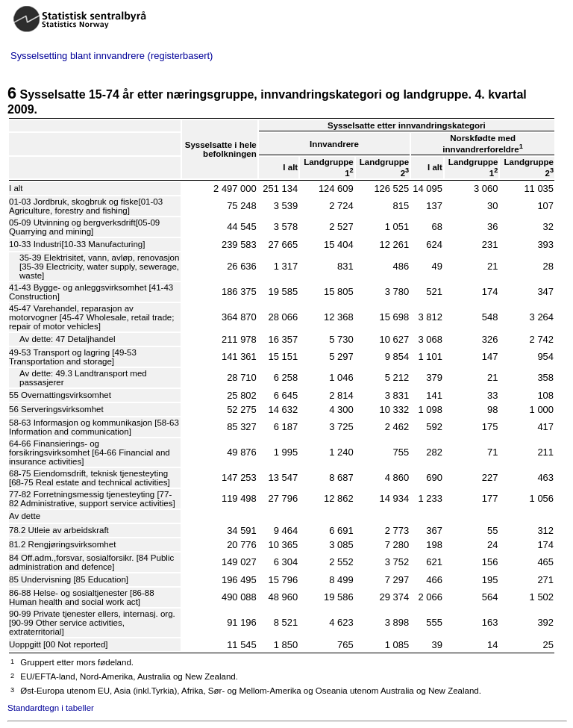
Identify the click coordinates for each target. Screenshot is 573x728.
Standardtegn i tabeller (51, 708)
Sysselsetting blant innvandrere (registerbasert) (112, 56)
